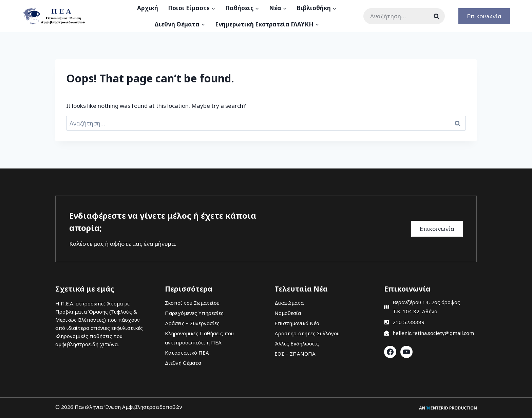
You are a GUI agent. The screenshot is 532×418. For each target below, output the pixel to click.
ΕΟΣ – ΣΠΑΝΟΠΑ (295, 354)
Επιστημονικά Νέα (297, 323)
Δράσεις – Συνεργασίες (192, 323)
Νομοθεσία (288, 313)
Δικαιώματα (289, 303)
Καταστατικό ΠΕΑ (187, 353)
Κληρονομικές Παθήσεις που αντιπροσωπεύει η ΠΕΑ (199, 338)
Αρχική (148, 8)
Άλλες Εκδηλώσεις (297, 343)
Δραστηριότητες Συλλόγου (307, 333)
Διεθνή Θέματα (183, 363)
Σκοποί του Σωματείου (192, 303)
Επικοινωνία (484, 16)
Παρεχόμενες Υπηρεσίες (194, 313)
